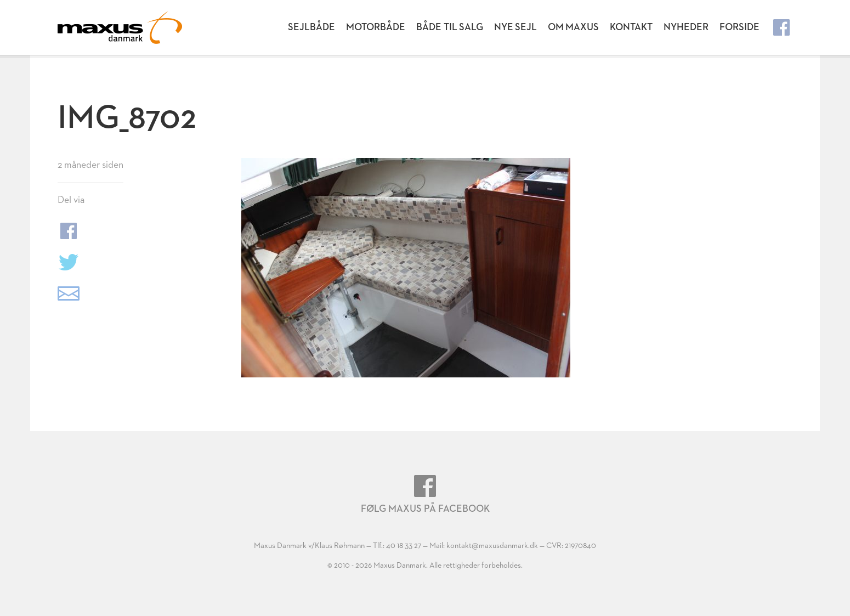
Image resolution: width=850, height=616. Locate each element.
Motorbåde (376, 27)
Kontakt (631, 27)
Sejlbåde (311, 27)
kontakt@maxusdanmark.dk (492, 546)
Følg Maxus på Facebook (425, 495)
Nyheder (686, 27)
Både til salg (450, 27)
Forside (739, 27)
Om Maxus (573, 27)
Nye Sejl (515, 27)
